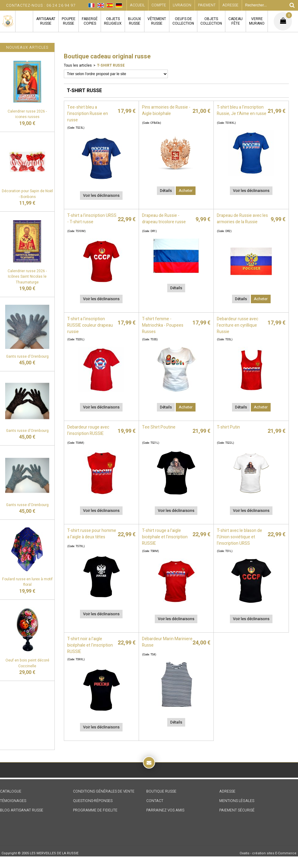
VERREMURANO (257, 21)
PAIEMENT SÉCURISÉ (237, 810)
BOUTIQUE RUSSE (161, 791)
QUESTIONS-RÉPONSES (93, 801)
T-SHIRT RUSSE (111, 65)
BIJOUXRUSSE (135, 21)
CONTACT (155, 801)
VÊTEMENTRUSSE (157, 21)
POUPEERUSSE (69, 21)
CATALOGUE (11, 791)
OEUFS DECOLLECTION (183, 21)
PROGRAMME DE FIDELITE (95, 810)
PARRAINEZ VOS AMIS (165, 810)
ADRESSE (227, 791)
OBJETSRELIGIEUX (113, 21)
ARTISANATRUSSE (46, 21)
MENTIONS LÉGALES (237, 801)
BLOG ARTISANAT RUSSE (22, 810)
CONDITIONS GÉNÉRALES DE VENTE (104, 791)
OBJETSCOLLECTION (211, 21)
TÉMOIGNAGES (13, 801)
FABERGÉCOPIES (90, 21)
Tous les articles (78, 65)
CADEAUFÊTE (236, 21)
